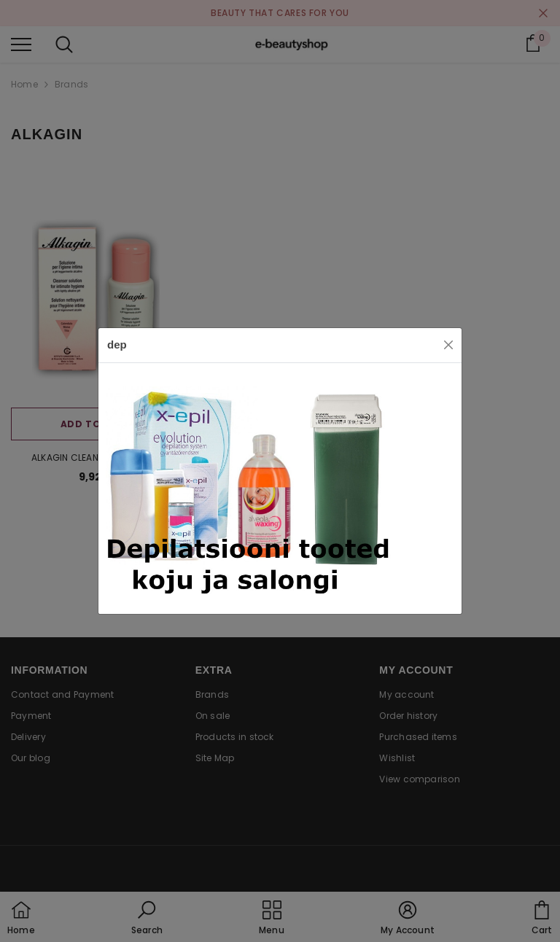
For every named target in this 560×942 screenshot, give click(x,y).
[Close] (448, 345)
